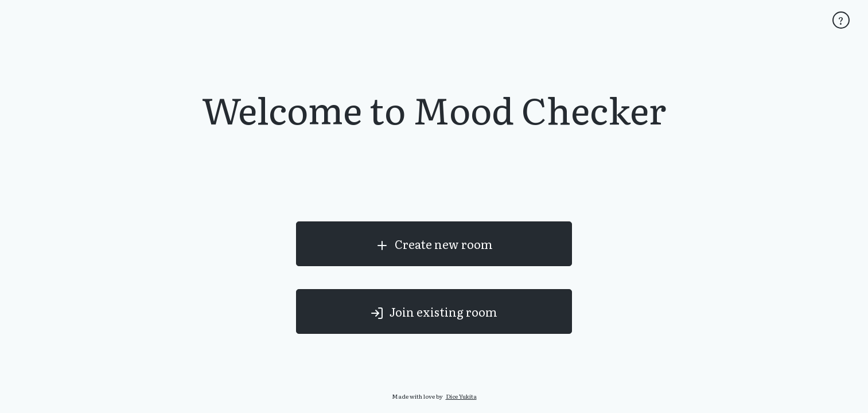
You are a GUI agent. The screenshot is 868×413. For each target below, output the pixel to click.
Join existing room (434, 312)
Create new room (434, 244)
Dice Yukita (461, 396)
